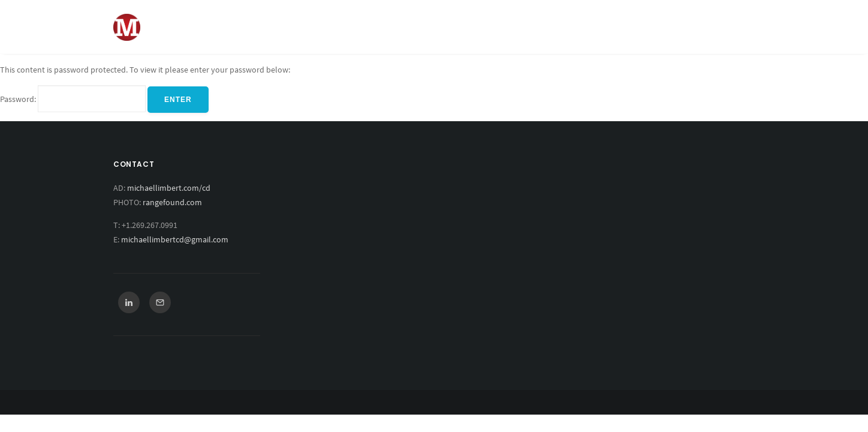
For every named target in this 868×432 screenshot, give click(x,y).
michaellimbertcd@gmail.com (175, 239)
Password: (73, 99)
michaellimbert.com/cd (169, 188)
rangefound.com (172, 202)
